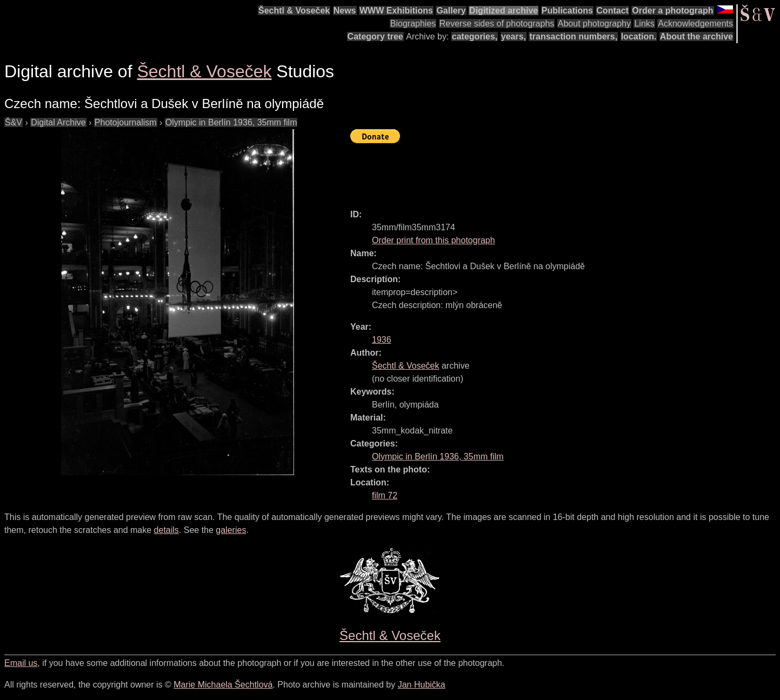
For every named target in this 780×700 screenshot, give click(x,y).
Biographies (413, 24)
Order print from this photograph (434, 240)
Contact (612, 11)
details (166, 530)
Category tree (375, 36)
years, (514, 36)
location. (639, 36)
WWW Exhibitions (396, 11)
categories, (475, 36)
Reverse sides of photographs (497, 24)
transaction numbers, (573, 36)
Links (644, 24)
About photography (594, 24)
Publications (567, 11)
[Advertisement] (547, 171)
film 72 (385, 495)
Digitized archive (504, 11)
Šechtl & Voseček (294, 11)
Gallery (451, 11)
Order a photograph (672, 11)
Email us (21, 663)
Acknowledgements (695, 24)
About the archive (696, 36)
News (345, 11)
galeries (231, 530)
